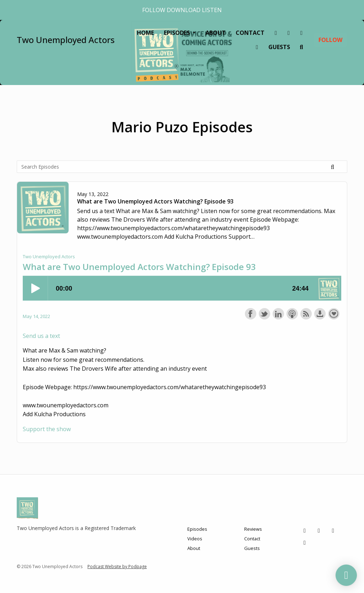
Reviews (253, 529)
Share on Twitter (264, 314)
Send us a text (41, 336)
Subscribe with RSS (306, 314)
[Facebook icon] (333, 530)
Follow (330, 40)
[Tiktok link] (276, 33)
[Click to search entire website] (301, 47)
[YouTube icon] (305, 542)
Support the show (334, 314)
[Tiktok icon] (305, 530)
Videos (195, 539)
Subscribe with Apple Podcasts (292, 314)
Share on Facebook (251, 314)
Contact (250, 33)
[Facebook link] (301, 33)
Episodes (178, 33)
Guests (279, 47)
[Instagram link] (289, 33)
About (216, 33)
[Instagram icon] (319, 530)
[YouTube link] (257, 47)
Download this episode (320, 314)
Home (145, 33)
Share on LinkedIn (278, 314)
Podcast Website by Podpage (117, 566)
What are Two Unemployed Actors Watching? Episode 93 (155, 201)
